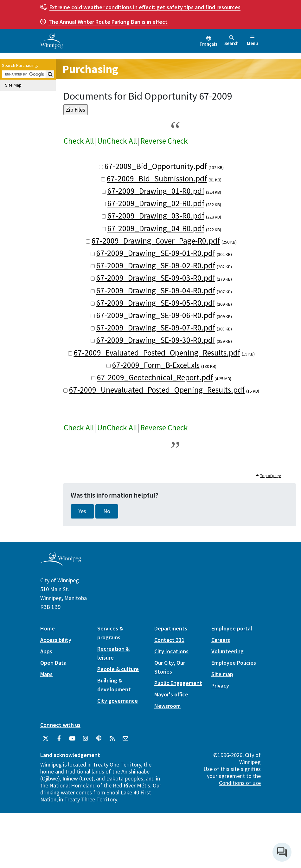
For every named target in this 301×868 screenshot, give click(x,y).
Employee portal (232, 628)
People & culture (118, 669)
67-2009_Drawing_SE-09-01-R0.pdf (156, 253)
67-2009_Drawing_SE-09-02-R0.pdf (156, 265)
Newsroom (167, 706)
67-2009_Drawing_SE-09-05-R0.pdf (156, 303)
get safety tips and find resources (145, 7)
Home (48, 628)
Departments (171, 628)
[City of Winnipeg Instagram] (86, 739)
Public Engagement (178, 683)
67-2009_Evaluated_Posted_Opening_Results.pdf (157, 353)
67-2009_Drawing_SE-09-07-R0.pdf (156, 328)
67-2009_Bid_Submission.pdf (157, 179)
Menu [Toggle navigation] (252, 41)
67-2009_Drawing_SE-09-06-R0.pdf (156, 315)
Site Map (13, 85)
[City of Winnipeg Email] (125, 739)
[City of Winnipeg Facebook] (59, 739)
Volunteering (227, 651)
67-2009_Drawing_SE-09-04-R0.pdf (156, 290)
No (107, 511)
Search (231, 41)
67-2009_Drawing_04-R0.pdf (156, 228)
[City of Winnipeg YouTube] (72, 739)
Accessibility (56, 640)
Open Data (53, 663)
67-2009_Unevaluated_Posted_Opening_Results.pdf (157, 390)
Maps (46, 674)
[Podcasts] (99, 739)
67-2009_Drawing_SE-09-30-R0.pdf (156, 340)
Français (208, 44)
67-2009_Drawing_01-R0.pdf (156, 191)
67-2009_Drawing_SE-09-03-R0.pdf (156, 278)
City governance (118, 701)
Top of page (270, 476)
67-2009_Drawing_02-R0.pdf (156, 203)
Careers (221, 640)
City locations (171, 651)
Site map (222, 674)
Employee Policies (234, 663)
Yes (82, 511)
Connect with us (60, 725)
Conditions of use (240, 783)
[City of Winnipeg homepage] (61, 563)
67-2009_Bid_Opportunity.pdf (156, 166)
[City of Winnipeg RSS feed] (112, 739)
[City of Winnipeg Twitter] (46, 739)
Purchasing (90, 69)
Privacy (220, 685)
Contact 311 (169, 640)
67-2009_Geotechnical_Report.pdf (155, 377)
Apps (46, 651)
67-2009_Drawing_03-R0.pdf (156, 216)
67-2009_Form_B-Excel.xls (156, 365)
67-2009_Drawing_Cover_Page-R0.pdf (156, 241)
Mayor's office (171, 694)
